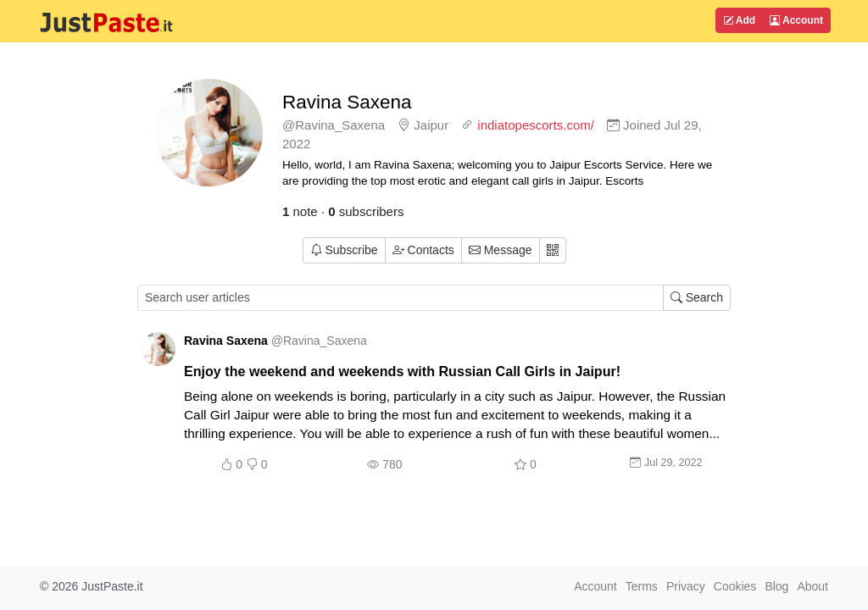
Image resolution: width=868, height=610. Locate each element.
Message (501, 250)
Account (796, 20)
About (812, 586)
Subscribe (344, 250)
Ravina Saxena (347, 102)
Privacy (686, 586)
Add (739, 20)
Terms (642, 586)
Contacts (423, 250)
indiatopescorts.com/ (536, 125)
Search (697, 297)
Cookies (735, 586)
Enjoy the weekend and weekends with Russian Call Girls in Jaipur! (402, 371)
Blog (776, 586)
